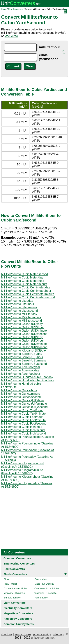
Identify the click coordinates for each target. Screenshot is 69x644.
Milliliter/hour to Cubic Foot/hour (22, 417)
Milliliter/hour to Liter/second (19, 311)
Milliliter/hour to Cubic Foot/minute (23, 420)
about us (7, 634)
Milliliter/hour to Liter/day (17, 301)
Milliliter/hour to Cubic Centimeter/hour (26, 291)
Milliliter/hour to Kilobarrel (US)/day (24, 350)
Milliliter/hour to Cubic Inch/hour (22, 427)
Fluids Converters (15, 574)
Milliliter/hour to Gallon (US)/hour (22, 327)
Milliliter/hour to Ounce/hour (19, 390)
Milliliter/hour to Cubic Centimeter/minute (28, 294)
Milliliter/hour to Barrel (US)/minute (24, 360)
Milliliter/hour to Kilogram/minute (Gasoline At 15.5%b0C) (22, 472)
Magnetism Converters (18, 613)
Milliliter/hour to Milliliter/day (19, 314)
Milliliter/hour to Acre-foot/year (21, 367)
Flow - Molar (10, 584)
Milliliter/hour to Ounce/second (21, 397)
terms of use (23, 634)
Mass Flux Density (44, 584)
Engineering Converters (19, 563)
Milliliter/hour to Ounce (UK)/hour (23, 400)
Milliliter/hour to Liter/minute (19, 307)
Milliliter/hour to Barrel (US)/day (22, 354)
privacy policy (42, 634)
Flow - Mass (41, 579)
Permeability (41, 598)
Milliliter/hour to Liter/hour (18, 304)
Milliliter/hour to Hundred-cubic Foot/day (27, 377)
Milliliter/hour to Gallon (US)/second (24, 334)
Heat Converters (14, 569)
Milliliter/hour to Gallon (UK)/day (22, 337)
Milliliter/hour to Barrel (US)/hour (22, 357)
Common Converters (17, 558)
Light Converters (15, 603)
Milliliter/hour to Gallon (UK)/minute (24, 344)
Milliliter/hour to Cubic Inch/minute (23, 430)
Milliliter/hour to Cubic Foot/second (24, 424)
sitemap (58, 634)
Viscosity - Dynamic (14, 593)
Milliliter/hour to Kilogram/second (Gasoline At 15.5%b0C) (22, 465)
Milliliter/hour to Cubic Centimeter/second (28, 297)
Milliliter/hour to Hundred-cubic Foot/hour (28, 380)
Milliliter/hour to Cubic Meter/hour (23, 281)
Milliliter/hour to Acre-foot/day (20, 370)
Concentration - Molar (15, 588)
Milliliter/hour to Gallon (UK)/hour (22, 341)
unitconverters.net (43, 638)
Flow (6, 579)
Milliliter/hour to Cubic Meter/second (24, 274)
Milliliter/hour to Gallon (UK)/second (24, 347)
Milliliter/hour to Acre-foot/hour (21, 374)
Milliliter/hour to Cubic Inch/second (24, 433)
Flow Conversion (16, 9)
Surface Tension (12, 598)
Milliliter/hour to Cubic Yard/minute (23, 414)
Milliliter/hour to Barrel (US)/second (24, 364)
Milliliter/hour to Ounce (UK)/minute (24, 404)
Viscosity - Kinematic (45, 593)
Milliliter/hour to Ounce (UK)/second (24, 407)
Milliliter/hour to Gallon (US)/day (22, 324)
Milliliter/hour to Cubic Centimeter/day (26, 287)
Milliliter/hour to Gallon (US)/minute (24, 331)
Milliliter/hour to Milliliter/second (21, 321)
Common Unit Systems (19, 624)
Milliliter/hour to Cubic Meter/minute (24, 284)
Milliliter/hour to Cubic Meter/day (22, 277)
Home (4, 9)
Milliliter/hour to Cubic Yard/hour (22, 410)
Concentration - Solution (47, 588)
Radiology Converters (18, 619)
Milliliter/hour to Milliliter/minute (21, 317)
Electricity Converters (18, 608)
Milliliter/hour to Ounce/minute (21, 394)
